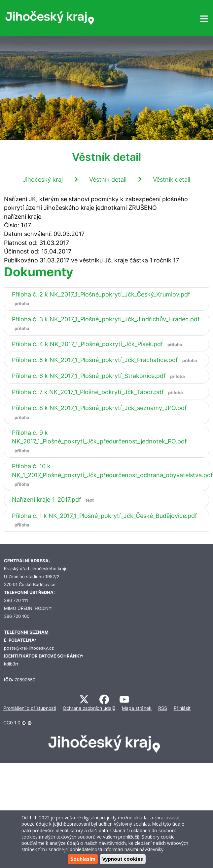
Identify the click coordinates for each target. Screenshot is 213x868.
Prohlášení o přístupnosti (30, 708)
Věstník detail (108, 180)
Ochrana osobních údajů (89, 708)
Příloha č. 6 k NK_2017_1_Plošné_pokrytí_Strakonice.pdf (100, 376)
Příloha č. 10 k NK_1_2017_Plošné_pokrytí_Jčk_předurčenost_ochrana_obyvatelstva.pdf (112, 475)
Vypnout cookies (123, 859)
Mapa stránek (137, 708)
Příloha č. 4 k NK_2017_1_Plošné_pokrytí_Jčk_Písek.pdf (99, 344)
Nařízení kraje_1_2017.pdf (54, 500)
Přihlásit (182, 708)
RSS (163, 708)
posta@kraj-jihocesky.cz (29, 648)
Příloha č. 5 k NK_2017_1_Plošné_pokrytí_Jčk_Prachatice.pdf (106, 360)
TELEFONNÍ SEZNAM (26, 632)
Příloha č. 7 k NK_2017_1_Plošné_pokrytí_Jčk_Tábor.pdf (99, 392)
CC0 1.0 (12, 723)
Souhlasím (83, 859)
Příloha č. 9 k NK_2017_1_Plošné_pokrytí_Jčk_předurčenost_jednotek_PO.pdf (99, 441)
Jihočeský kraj (43, 180)
